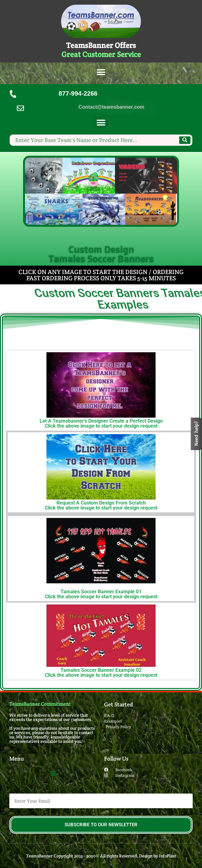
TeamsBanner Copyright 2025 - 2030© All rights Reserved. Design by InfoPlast (101, 856)
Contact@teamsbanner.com (111, 107)
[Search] (185, 140)
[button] (101, 72)
